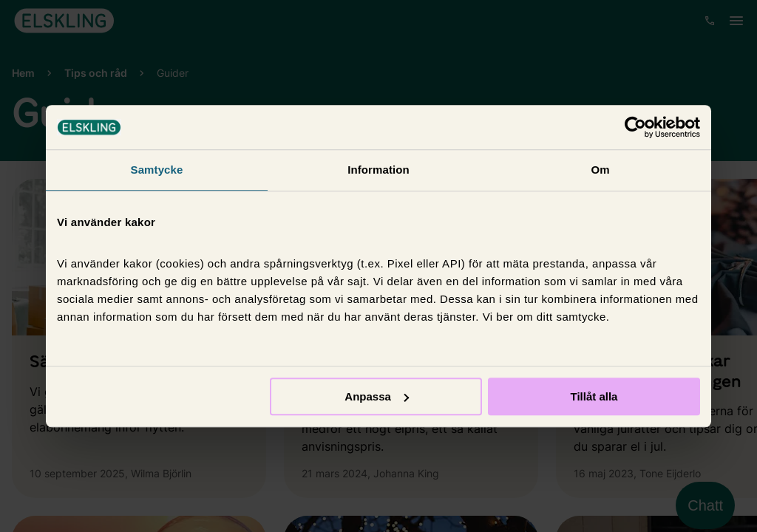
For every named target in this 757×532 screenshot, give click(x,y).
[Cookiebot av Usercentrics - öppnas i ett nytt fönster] (635, 127)
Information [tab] (378, 170)
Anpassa (377, 396)
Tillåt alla (594, 396)
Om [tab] (600, 170)
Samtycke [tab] (157, 170)
